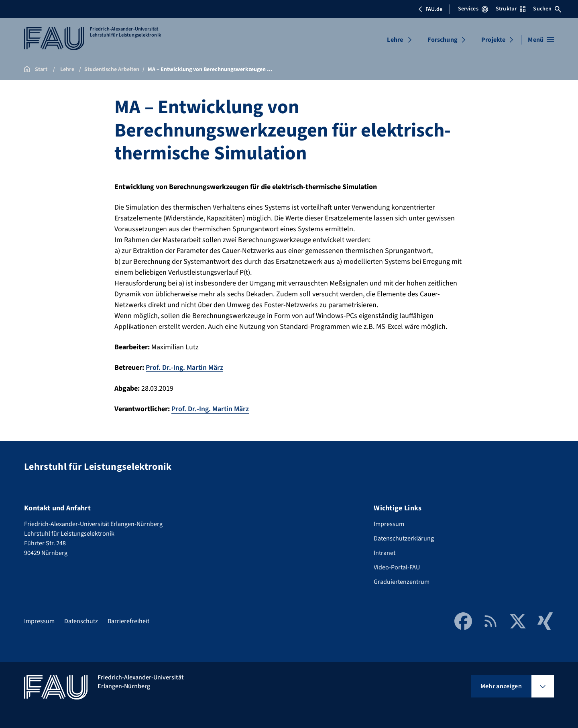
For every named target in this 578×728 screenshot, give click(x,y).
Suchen (547, 9)
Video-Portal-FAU (397, 567)
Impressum (389, 523)
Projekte (493, 40)
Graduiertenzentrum (402, 581)
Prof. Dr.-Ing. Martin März (185, 368)
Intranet (385, 552)
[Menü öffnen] (541, 40)
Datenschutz (81, 620)
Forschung (442, 40)
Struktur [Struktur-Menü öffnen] (511, 9)
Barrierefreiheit (128, 620)
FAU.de (430, 9)
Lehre (395, 40)
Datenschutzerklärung (404, 538)
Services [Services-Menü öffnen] (473, 9)
